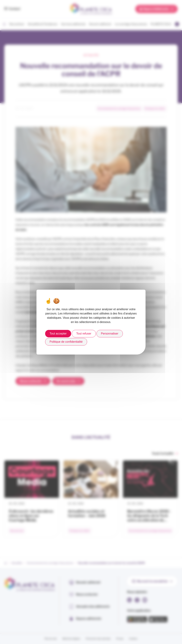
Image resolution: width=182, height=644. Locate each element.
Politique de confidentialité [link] (66, 342)
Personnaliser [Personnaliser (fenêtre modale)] (110, 334)
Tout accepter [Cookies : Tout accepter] (58, 334)
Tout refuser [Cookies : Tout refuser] (84, 334)
